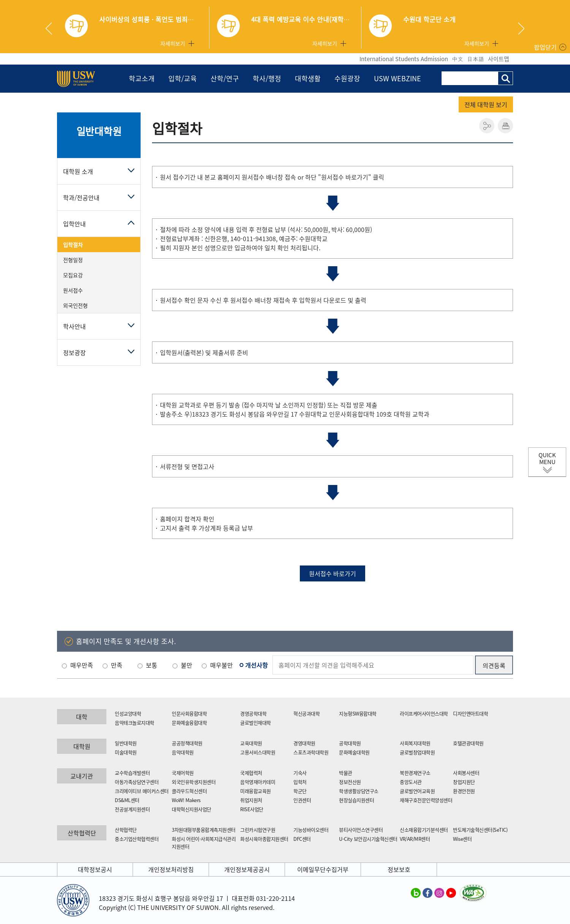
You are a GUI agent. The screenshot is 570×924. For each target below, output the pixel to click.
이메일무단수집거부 (323, 869)
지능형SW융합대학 (358, 713)
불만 (187, 665)
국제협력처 (251, 773)
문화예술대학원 (354, 752)
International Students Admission (404, 59)
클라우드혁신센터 (189, 791)
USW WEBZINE (397, 78)
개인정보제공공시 (247, 869)
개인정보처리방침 (171, 869)
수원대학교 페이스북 (427, 892)
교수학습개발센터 (132, 773)
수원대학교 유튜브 (451, 892)
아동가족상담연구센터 (137, 782)
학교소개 (142, 78)
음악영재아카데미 (258, 782)
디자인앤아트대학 (470, 713)
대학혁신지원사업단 (192, 809)
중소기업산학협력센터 (137, 839)
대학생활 (308, 78)
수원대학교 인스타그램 (439, 892)
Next (521, 28)
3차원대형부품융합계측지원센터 (204, 830)
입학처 (300, 782)
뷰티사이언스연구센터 (361, 830)
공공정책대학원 (187, 743)
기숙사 (300, 773)
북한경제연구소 (415, 773)
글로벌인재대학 (256, 723)
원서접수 (73, 290)
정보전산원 (350, 782)
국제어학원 (183, 773)
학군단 (300, 791)
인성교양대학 (128, 713)
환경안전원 (464, 791)
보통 (152, 665)
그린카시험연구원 (258, 830)
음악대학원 (183, 752)
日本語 (476, 59)
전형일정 (73, 260)
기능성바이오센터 (311, 830)
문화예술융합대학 (189, 723)
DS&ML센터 (127, 800)
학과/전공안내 (81, 197)
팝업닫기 (545, 47)
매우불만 (222, 665)
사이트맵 (499, 59)
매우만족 (82, 665)
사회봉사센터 (466, 773)
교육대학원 (251, 743)
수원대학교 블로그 (416, 892)
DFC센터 (302, 839)
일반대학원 (99, 131)
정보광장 (74, 352)
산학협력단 (126, 830)
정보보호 (399, 869)
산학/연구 (225, 78)
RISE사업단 (252, 809)
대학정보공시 (95, 869)
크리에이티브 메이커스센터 (142, 791)
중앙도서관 (411, 782)
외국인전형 (75, 305)
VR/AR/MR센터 (415, 839)
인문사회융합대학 (189, 713)
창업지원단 (464, 782)
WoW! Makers (186, 800)
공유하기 (487, 126)
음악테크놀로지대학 (135, 723)
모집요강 (73, 275)
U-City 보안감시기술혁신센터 (368, 839)
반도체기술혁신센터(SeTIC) (480, 830)
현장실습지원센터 (356, 800)
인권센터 (302, 800)
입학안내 (74, 224)
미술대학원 (126, 752)
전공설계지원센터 (132, 809)
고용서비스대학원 (258, 752)
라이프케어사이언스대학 (424, 713)
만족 (117, 665)
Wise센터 (462, 839)
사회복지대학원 (415, 743)
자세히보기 (173, 43)
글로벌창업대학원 (417, 752)
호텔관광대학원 (468, 743)
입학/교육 (183, 78)
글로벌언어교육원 (417, 791)
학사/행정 (267, 78)
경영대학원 (304, 743)
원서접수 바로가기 (332, 573)
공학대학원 (350, 743)
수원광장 (347, 78)
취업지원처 (251, 800)
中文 (458, 59)
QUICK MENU (547, 458)
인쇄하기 (505, 126)
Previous (52, 28)
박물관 (346, 773)
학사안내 (74, 326)
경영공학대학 (253, 713)
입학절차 (73, 245)
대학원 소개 (78, 171)
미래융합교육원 (256, 791)
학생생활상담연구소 (359, 791)
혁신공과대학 (306, 713)
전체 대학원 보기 (486, 104)
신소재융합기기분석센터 (424, 830)
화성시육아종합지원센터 (264, 839)
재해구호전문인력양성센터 (426, 800)
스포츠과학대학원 (311, 752)
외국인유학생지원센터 (194, 782)
